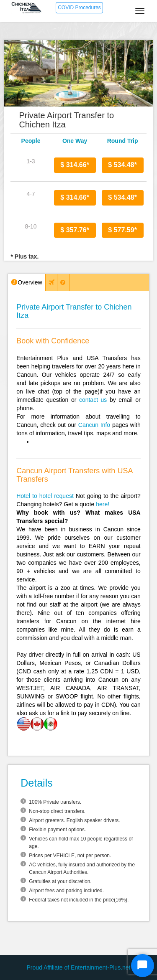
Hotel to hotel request (45, 496)
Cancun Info (94, 425)
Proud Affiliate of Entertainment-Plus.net (79, 967)
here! (103, 504)
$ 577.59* (122, 230)
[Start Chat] (143, 966)
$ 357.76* (75, 230)
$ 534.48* (122, 165)
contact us (93, 400)
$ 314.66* (75, 165)
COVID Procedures (79, 8)
